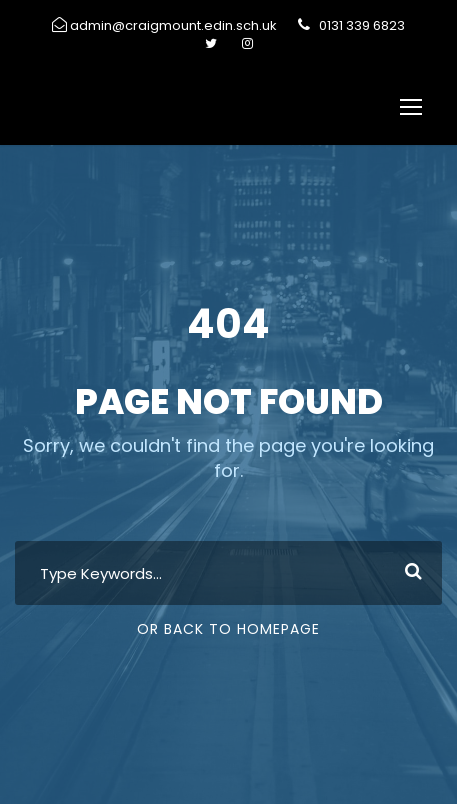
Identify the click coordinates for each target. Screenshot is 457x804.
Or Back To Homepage (228, 629)
